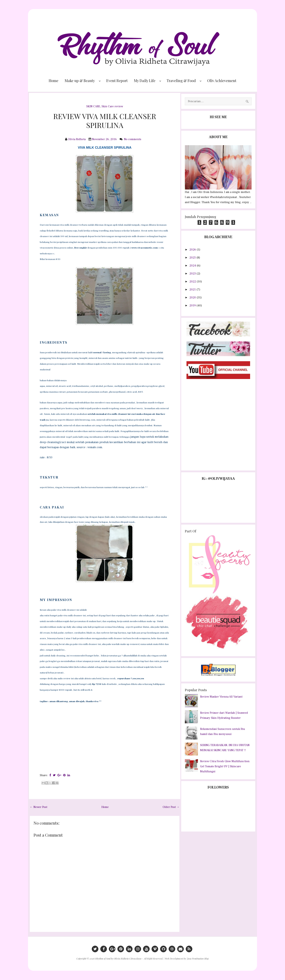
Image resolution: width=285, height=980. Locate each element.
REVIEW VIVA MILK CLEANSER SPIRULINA (105, 121)
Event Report (117, 81)
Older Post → (171, 807)
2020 (193, 298)
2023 (193, 274)
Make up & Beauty (80, 81)
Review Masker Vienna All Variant (221, 697)
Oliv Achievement (222, 81)
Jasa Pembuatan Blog (198, 958)
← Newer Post (39, 807)
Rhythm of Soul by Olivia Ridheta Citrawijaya (118, 958)
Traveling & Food (181, 81)
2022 (193, 282)
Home (54, 81)
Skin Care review (112, 106)
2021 (193, 290)
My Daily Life (145, 81)
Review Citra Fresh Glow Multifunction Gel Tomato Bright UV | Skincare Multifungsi (225, 766)
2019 (193, 305)
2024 (193, 266)
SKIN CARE (93, 106)
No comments (133, 139)
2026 (193, 250)
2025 (193, 258)
